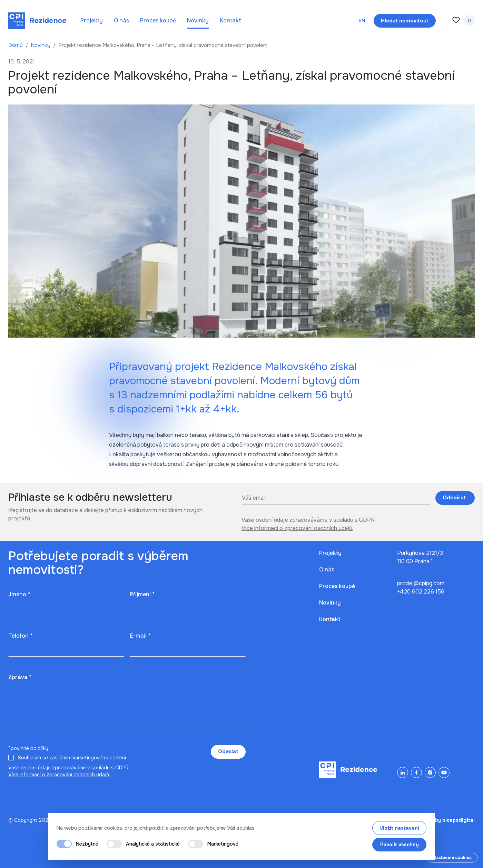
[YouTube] (444, 772)
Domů (16, 45)
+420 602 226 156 (421, 592)
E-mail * (140, 636)
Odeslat (228, 751)
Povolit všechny (400, 845)
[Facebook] (416, 772)
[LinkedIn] (403, 772)
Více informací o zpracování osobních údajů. (297, 528)
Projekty (92, 21)
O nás (121, 21)
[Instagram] (430, 772)
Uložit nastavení (399, 828)
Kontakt (230, 21)
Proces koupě (158, 21)
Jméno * (19, 594)
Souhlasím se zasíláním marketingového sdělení (72, 758)
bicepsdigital (459, 820)
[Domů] (37, 21)
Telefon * (20, 636)
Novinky (198, 21)
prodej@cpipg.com (421, 583)
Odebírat (455, 498)
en (362, 21)
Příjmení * (142, 594)
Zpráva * (20, 677)
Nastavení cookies (452, 858)
